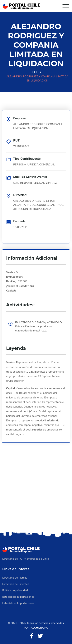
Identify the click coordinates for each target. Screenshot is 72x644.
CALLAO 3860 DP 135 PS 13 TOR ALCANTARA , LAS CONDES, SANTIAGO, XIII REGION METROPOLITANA (39, 205)
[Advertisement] (36, 493)
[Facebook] (32, 636)
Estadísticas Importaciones (18, 603)
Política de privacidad (15, 590)
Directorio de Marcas (15, 578)
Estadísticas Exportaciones (18, 597)
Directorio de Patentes (16, 584)
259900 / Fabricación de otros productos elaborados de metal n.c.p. (39, 327)
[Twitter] (40, 636)
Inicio (35, 72)
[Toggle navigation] (66, 6)
